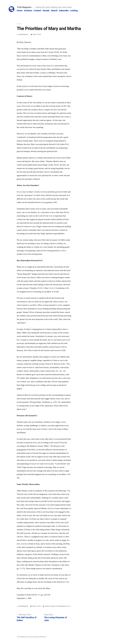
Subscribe (64, 10)
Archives (28, 10)
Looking (74, 10)
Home (20, 10)
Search (54, 10)
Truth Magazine (24, 7)
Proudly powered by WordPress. (37, 637)
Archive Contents (50, 606)
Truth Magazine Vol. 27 (63, 606)
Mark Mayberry (24, 34)
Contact (37, 10)
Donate (46, 10)
